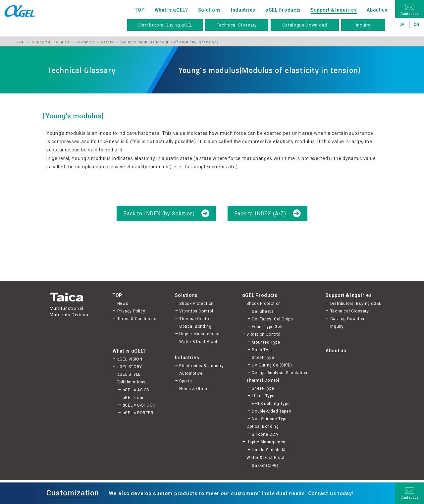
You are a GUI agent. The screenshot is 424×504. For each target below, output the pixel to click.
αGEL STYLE (129, 374)
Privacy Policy (131, 311)
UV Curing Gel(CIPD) (272, 365)
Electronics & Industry (201, 366)
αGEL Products (283, 10)
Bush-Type (262, 350)
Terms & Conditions (137, 319)
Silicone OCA (265, 434)
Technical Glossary (237, 25)
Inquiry (363, 25)
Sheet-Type (263, 358)
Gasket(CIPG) (265, 466)
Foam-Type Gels (268, 327)
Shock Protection (196, 304)
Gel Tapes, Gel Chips (272, 319)
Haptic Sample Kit (269, 450)
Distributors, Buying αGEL (165, 25)
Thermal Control (195, 319)
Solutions (210, 10)
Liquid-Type (263, 396)
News (123, 304)
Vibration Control (196, 311)
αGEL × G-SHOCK (139, 405)
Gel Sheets (263, 311)
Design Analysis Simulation (280, 373)
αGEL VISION (130, 359)
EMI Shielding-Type (271, 404)
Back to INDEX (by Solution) (160, 214)
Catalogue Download (305, 25)
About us (377, 10)
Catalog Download (349, 319)
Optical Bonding (195, 326)
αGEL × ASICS (136, 390)
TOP (140, 10)
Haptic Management (199, 334)
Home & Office (194, 389)
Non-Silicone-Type (270, 419)
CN (417, 25)
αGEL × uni (133, 398)
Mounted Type (266, 342)
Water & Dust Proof (198, 342)
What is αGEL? (171, 10)
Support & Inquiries (334, 10)
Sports (186, 381)
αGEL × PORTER (138, 413)
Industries (243, 10)
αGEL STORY (130, 367)
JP (402, 25)
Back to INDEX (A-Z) (261, 214)
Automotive (191, 373)
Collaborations (131, 382)
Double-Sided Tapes (271, 411)
